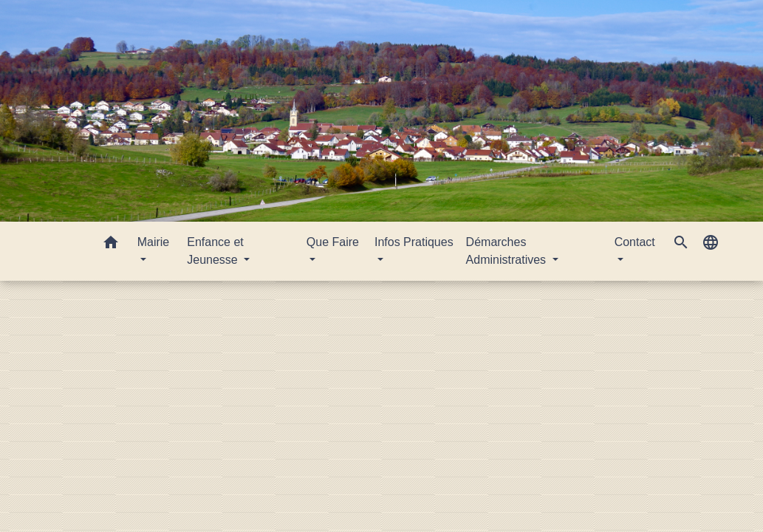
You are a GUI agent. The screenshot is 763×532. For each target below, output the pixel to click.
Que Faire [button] (333, 242)
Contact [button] (635, 242)
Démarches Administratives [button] (508, 251)
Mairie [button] (154, 242)
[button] (111, 245)
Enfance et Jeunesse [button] (215, 251)
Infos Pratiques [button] (414, 242)
